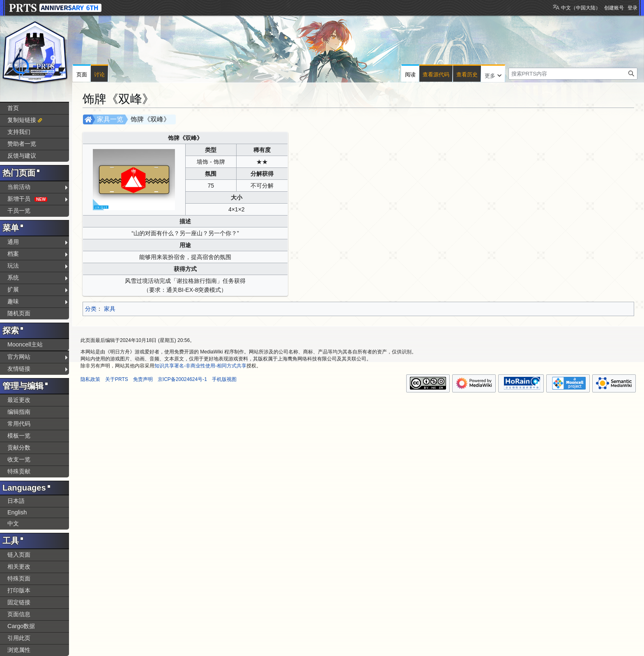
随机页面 (19, 313)
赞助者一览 (22, 144)
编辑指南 (19, 412)
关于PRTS (117, 379)
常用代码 (19, 424)
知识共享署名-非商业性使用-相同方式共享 (200, 366)
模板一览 (19, 436)
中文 (13, 523)
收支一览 (19, 459)
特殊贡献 (19, 471)
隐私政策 (90, 379)
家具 (110, 309)
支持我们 (19, 132)
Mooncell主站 (25, 344)
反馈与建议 (22, 156)
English (17, 512)
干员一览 (19, 211)
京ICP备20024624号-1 (182, 379)
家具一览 (110, 119)
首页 (13, 108)
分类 (91, 309)
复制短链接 (22, 120)
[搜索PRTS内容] (573, 74)
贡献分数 (19, 447)
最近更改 (19, 400)
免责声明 (143, 379)
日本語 (16, 501)
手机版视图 (224, 379)
